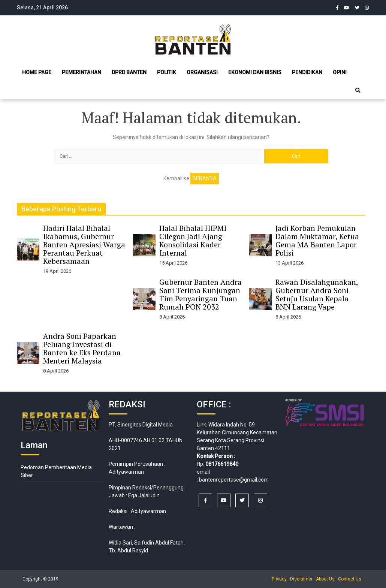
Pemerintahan (82, 72)
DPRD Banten (129, 72)
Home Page (37, 72)
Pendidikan (307, 72)
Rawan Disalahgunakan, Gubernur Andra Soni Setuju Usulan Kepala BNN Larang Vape (317, 294)
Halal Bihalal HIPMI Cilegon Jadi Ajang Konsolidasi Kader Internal (193, 240)
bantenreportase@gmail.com (234, 480)
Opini (340, 72)
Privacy (279, 579)
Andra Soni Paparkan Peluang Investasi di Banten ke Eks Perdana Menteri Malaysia (82, 348)
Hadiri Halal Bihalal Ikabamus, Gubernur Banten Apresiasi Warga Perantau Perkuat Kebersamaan (84, 245)
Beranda (205, 178)
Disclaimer (301, 579)
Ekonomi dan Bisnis (255, 72)
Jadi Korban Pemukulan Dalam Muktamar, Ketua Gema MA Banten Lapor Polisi (317, 240)
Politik (167, 72)
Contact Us (350, 579)
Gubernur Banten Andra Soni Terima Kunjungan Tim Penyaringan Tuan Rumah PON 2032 (200, 294)
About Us (325, 579)
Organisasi (202, 72)
